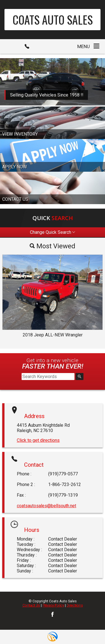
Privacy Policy (53, 605)
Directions (75, 605)
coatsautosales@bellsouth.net (46, 506)
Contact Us (31, 605)
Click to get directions (38, 440)
